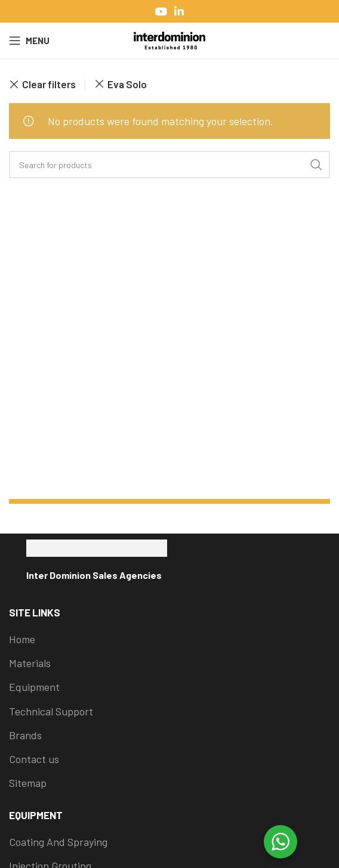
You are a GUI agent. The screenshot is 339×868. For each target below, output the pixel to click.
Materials (30, 663)
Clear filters (49, 84)
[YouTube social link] (161, 11)
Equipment (34, 687)
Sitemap (28, 783)
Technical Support (51, 711)
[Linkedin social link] (179, 11)
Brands (25, 735)
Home (22, 639)
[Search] (169, 165)
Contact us (34, 759)
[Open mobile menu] (29, 41)
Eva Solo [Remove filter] (127, 84)
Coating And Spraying (58, 842)
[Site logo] (169, 39)
